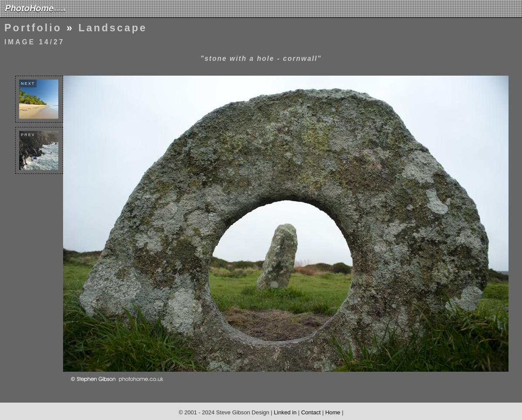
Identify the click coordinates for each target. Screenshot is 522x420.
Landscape (113, 28)
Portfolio (33, 28)
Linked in (285, 412)
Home (333, 412)
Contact (311, 412)
